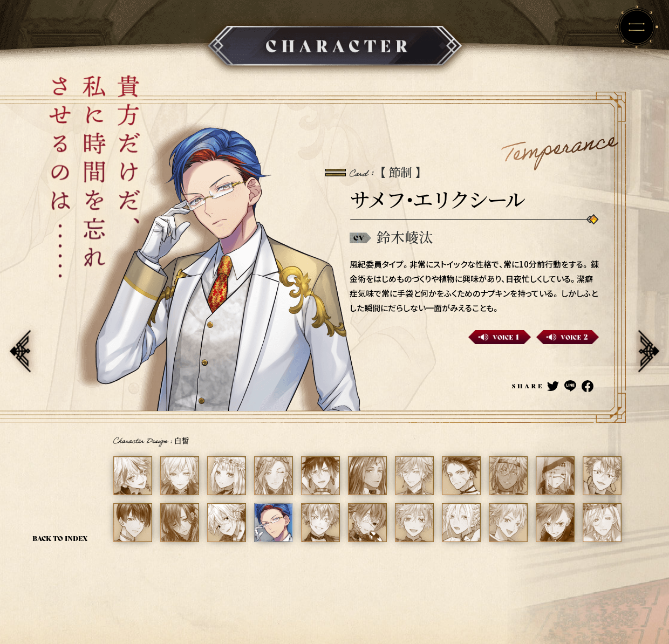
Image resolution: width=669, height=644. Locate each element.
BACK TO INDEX (60, 538)
